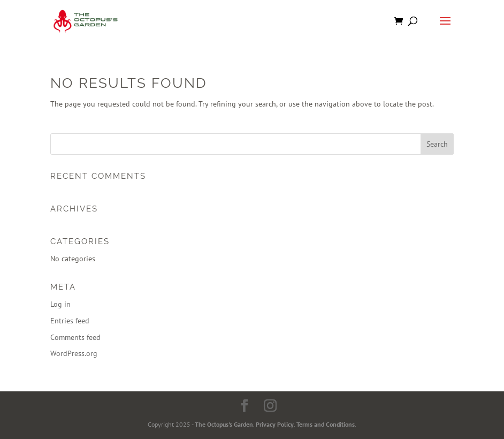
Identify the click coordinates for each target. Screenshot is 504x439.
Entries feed (70, 321)
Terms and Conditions (326, 424)
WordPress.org (74, 353)
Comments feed (75, 337)
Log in (60, 304)
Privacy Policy (275, 424)
